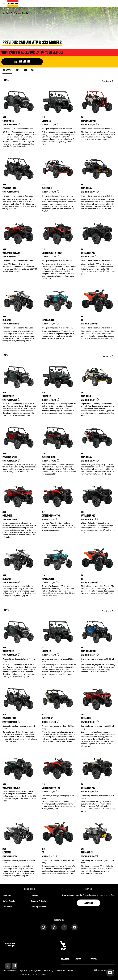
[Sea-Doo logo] (64, 959)
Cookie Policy (48, 971)
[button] (110, 973)
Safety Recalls (9, 901)
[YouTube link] (75, 927)
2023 (33, 70)
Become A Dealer (39, 901)
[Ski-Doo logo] (27, 959)
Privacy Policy (36, 971)
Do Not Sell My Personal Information (33, 974)
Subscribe (88, 903)
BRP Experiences (38, 907)
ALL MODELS (7, 71)
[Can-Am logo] (13, 3)
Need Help (7, 895)
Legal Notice (24, 971)
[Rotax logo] (93, 959)
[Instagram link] (43, 927)
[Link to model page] (20, 121)
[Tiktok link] (54, 927)
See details (107, 81)
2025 (18, 70)
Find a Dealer (8, 907)
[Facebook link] (64, 927)
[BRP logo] (59, 947)
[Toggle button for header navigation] (4, 3)
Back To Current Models (18, 13)
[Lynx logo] (79, 959)
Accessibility (60, 971)
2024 (25, 70)
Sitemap (70, 971)
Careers (34, 895)
